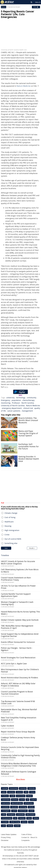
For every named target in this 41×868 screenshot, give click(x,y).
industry (31, 807)
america (24, 822)
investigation (6, 811)
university (10, 398)
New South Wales (17, 803)
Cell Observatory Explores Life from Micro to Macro (20, 571)
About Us (34, 837)
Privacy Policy (6, 837)
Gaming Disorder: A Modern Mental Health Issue (29, 459)
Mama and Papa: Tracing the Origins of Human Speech (28, 433)
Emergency (6, 400)
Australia (5, 788)
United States (23, 811)
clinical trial (28, 408)
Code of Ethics (26, 834)
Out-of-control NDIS (13, 539)
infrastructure (29, 803)
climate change (15, 822)
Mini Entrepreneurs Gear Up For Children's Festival (20, 671)
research (20, 792)
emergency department (12, 408)
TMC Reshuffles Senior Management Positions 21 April (17, 627)
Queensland (6, 800)
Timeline (5, 555)
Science (4, 7)
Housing (8, 526)
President (5, 822)
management (27, 411)
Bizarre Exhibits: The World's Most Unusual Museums (28, 420)
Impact (31, 822)
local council (6, 803)
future (29, 818)
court (4, 826)
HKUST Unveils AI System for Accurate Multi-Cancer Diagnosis (18, 562)
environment (21, 796)
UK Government (7, 818)
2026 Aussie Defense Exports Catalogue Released (19, 773)
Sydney (36, 818)
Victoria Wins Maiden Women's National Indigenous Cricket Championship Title (19, 765)
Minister (30, 796)
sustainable (21, 814)
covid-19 (34, 800)
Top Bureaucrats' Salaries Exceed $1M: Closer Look (18, 702)
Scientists (22, 818)
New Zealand (31, 814)
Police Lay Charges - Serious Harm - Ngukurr (17, 649)
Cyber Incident (7, 726)
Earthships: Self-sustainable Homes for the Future (29, 447)
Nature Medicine (24, 86)
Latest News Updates (9, 834)
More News (21, 779)
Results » (32, 548)
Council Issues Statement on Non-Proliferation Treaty (16, 579)
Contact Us (25, 837)
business (15, 800)
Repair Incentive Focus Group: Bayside (18, 732)
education (14, 807)
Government (14, 788)
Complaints (25, 840)
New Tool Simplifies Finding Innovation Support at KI (19, 719)
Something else (11, 543)
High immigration (12, 530)
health (13, 796)
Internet (10, 826)
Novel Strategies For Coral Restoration (18, 658)
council (22, 800)
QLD (15, 818)
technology (21, 398)
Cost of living (10, 517)
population (16, 400)
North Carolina (28, 403)
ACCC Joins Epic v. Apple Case (14, 664)
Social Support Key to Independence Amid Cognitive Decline (20, 635)
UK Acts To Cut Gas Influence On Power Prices (18, 587)
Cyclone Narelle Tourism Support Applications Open (16, 595)
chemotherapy (28, 400)
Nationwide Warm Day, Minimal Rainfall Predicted (19, 711)
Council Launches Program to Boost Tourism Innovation (17, 693)
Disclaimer (5, 840)
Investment (6, 807)
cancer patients (14, 411)
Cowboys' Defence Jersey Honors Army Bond (18, 739)
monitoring (6, 403)
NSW (26, 792)
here (6, 387)
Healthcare (9, 522)
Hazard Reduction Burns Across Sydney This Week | (20, 613)
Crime (7, 535)
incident (17, 826)
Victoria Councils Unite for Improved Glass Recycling (20, 748)
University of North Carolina (13, 406)
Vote (6, 548)
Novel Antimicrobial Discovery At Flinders (19, 678)
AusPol (14, 811)
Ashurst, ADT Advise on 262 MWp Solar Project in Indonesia (18, 685)
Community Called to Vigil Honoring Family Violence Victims (20, 757)
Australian (11, 792)
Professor (16, 403)
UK (28, 800)
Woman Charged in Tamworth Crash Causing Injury (17, 603)
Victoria (32, 792)
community (32, 398)
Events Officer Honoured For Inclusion (18, 642)
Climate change (11, 513)
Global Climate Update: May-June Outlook (20, 620)
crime (4, 814)
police (4, 792)
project (32, 811)
